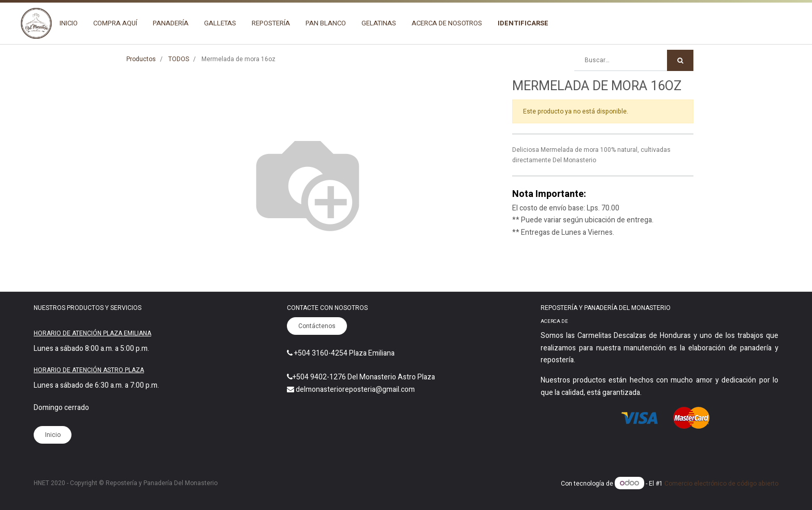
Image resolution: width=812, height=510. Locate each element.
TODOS (179, 59)
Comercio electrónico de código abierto (721, 484)
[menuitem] (69, 23)
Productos (141, 59)
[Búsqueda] (680, 60)
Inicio (53, 435)
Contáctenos (317, 326)
